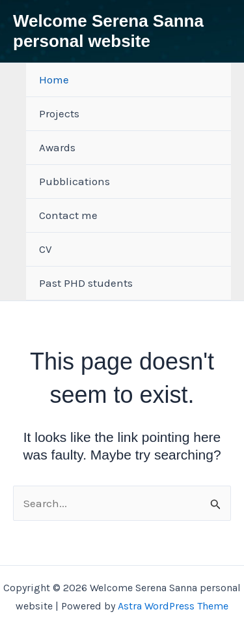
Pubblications (75, 181)
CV (46, 249)
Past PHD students (86, 283)
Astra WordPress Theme (173, 606)
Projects (59, 113)
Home (54, 80)
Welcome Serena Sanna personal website (108, 31)
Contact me (68, 215)
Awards (57, 147)
